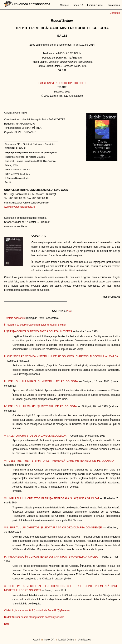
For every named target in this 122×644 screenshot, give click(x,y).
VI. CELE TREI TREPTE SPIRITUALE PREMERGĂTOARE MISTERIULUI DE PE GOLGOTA (59, 461)
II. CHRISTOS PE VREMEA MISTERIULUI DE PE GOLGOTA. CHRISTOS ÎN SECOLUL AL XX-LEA (61, 356)
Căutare (64, 5)
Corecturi (115, 13)
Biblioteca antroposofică (31, 4)
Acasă (36, 640)
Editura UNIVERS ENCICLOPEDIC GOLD (62, 83)
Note (7, 624)
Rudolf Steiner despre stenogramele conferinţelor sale (34, 617)
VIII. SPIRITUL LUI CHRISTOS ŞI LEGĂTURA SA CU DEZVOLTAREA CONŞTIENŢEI (53, 528)
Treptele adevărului (15, 318)
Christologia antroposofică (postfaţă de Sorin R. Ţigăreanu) (37, 610)
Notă (69, 311)
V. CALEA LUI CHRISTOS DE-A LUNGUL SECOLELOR (35, 436)
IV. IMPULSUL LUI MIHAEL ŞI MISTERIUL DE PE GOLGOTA (40, 406)
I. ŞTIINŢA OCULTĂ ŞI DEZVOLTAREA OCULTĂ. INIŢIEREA (38, 331)
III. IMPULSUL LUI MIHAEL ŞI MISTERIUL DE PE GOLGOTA (41, 381)
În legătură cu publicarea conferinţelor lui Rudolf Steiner (35, 325)
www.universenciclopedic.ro (19, 207)
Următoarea (113, 5)
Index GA (78, 5)
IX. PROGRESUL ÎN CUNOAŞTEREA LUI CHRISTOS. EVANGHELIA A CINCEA (51, 557)
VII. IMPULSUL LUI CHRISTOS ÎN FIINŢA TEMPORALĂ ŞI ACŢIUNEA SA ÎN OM (52, 498)
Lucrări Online (95, 5)
